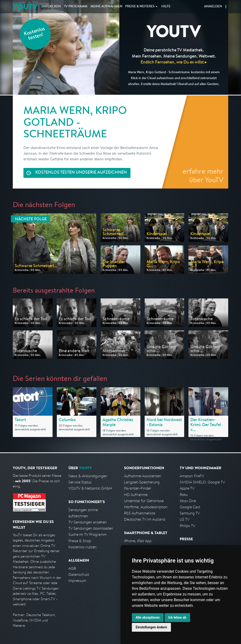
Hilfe (166, 7)
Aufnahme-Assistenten (143, 476)
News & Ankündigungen (88, 476)
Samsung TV (190, 513)
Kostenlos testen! (35, 34)
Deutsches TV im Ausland (145, 519)
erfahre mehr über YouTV (203, 175)
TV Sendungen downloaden (91, 528)
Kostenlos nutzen (83, 547)
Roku (184, 495)
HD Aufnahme (136, 495)
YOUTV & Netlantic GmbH (90, 488)
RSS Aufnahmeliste (140, 513)
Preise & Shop (80, 541)
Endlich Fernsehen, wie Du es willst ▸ (174, 62)
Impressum (77, 581)
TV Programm (76, 7)
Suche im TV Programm (87, 534)
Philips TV (187, 526)
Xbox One (188, 501)
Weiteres (140, 7)
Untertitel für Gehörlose (144, 501)
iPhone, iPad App (138, 541)
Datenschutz (79, 574)
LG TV (185, 519)
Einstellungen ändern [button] (151, 627)
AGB (72, 568)
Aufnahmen (106, 7)
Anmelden (213, 7)
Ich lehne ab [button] (177, 617)
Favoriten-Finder (138, 488)
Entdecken (51, 7)
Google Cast (190, 507)
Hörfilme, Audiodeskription (146, 507)
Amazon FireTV (192, 476)
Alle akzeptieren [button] (148, 617)
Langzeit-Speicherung (142, 482)
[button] (226, 7)
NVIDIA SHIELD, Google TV (202, 482)
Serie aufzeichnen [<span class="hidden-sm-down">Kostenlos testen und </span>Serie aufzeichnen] (81, 173)
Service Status (80, 482)
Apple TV (187, 488)
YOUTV (25, 7)
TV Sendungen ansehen (88, 522)
